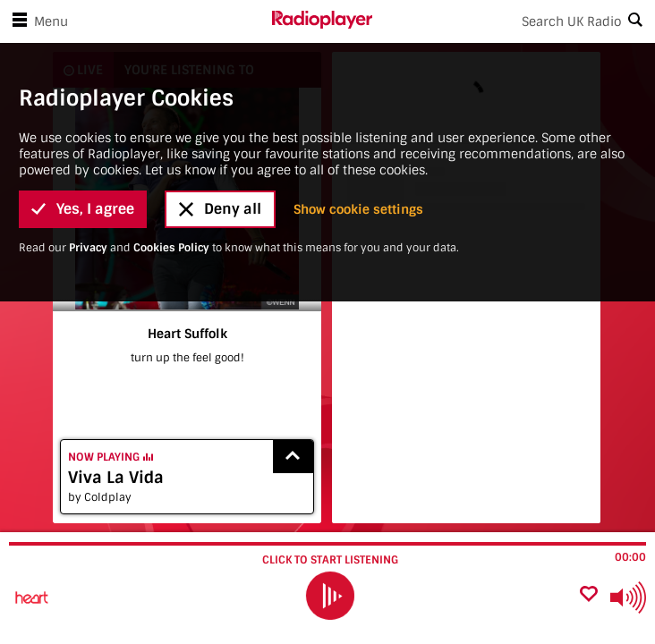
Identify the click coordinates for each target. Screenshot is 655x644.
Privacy (88, 112)
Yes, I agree (83, 73)
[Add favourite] (589, 595)
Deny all (220, 73)
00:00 (630, 557)
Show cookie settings (358, 73)
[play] (329, 596)
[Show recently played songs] (293, 457)
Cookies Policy (171, 112)
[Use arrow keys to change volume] (628, 597)
